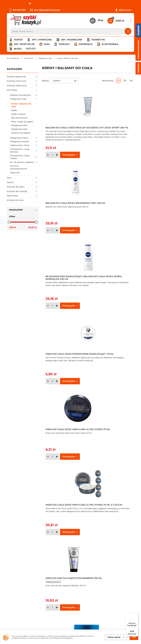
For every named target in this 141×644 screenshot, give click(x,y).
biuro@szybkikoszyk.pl (45, 10)
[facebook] (70, 628)
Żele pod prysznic (20, 118)
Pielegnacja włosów (24, 142)
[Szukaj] (128, 31)
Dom (23, 178)
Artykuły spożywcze (23, 76)
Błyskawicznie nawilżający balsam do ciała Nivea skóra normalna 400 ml (64, 201)
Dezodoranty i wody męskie (24, 157)
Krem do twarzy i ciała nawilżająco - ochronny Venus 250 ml (109, 350)
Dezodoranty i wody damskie (24, 150)
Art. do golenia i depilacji (24, 162)
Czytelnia (109, 575)
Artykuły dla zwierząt (23, 191)
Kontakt (108, 567)
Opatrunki (15, 173)
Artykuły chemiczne (23, 81)
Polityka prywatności (18, 575)
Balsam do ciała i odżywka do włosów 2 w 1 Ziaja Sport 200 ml (64, 127)
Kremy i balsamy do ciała (21, 105)
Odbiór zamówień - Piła (20, 582)
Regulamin (13, 571)
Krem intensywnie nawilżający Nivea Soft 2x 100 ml (63, 499)
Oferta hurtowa (53, 355)
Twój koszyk (110, 571)
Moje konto (125, 10)
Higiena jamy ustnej (24, 145)
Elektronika (23, 196)
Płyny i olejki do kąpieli (22, 122)
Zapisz (42, 607)
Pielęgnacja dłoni (19, 125)
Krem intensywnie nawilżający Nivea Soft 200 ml (111, 425)
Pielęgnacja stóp (19, 129)
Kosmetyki (23, 90)
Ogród (23, 182)
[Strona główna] (13, 58)
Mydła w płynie (18, 114)
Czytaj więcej (116, 637)
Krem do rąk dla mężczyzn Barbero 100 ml (63, 350)
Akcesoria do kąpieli (21, 133)
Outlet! (31, 49)
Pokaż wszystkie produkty (117, 542)
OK (134, 637)
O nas (10, 567)
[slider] (9, 222)
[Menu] (137, 615)
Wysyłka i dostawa (17, 578)
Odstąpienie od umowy (20, 586)
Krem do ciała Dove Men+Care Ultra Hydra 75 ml (65, 276)
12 (118, 81)
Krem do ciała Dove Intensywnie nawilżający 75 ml (111, 201)
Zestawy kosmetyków (24, 95)
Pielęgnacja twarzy (24, 138)
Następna (92, 542)
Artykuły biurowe (15, 200)
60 (131, 81)
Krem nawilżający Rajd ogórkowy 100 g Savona (108, 499)
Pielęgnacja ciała (24, 99)
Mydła (14, 110)
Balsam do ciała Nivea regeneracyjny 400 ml (107, 127)
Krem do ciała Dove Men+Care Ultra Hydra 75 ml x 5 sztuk (111, 276)
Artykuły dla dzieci (23, 187)
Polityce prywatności (107, 619)
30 (125, 81)
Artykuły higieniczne (23, 85)
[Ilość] (52, 155)
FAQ (9, 590)
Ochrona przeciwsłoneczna (19, 167)
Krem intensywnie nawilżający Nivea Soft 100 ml (64, 425)
